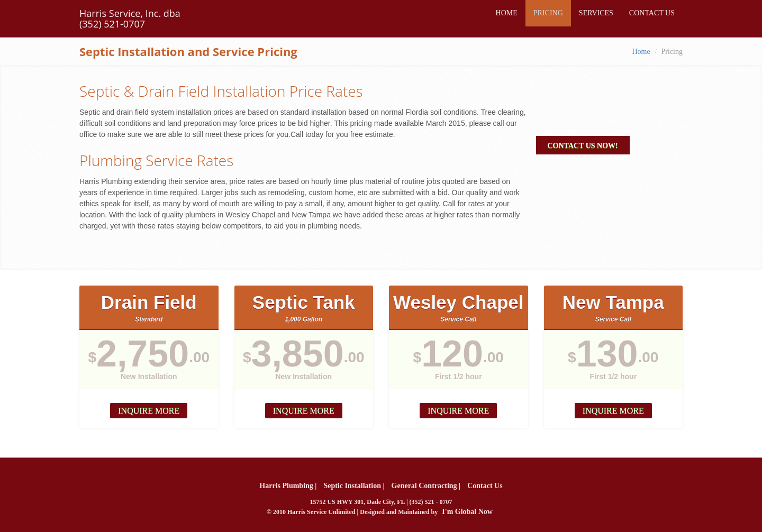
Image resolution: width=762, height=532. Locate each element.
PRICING (548, 13)
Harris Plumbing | (288, 486)
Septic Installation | (354, 486)
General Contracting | (426, 486)
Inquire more (149, 411)
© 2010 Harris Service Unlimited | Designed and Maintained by (380, 512)
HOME (507, 13)
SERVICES (596, 13)
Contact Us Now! (583, 146)
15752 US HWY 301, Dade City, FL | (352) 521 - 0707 (381, 502)
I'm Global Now (467, 512)
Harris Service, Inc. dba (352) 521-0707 (130, 19)
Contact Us (485, 486)
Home (641, 52)
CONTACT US (652, 13)
